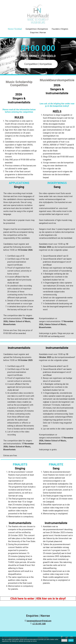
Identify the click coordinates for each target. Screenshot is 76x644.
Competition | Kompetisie (37, 29)
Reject (64, 640)
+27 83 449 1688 (39, 624)
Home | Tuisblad (15, 29)
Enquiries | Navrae (38, 32)
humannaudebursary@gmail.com (39, 621)
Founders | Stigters (60, 29)
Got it (71, 640)
